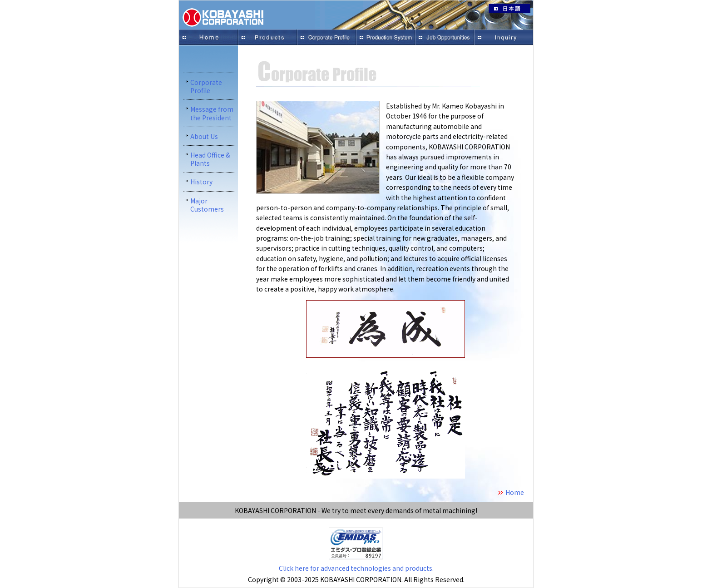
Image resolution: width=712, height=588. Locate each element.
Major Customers (207, 205)
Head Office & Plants (210, 159)
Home (515, 492)
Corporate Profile (206, 86)
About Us (204, 136)
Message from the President (212, 113)
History (201, 182)
